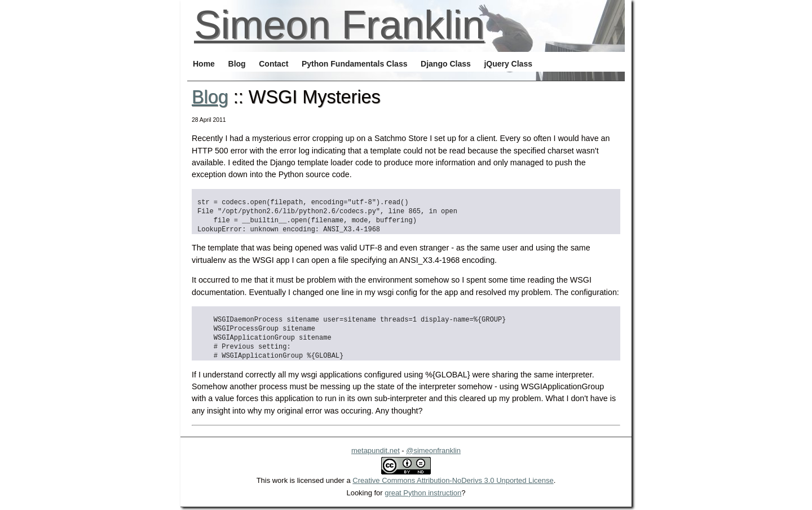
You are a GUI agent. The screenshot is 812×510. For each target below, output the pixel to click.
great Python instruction (423, 493)
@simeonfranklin (433, 450)
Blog (210, 97)
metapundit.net (376, 450)
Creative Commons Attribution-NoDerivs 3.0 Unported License (453, 480)
